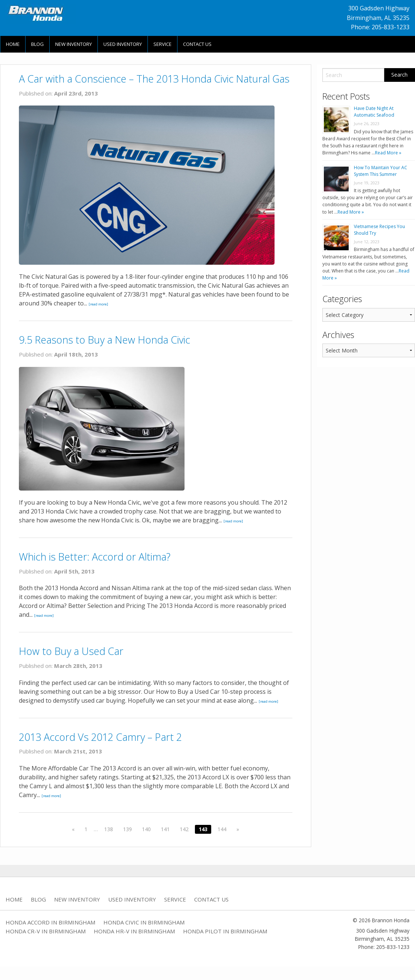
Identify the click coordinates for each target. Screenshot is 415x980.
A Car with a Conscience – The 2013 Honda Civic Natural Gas (154, 79)
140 (146, 829)
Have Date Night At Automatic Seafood (374, 112)
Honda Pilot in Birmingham (225, 931)
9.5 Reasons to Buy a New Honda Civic (104, 340)
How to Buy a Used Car (71, 651)
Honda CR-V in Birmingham (46, 931)
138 (109, 829)
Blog (37, 44)
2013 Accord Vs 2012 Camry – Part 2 (100, 737)
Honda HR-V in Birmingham (134, 931)
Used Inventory (123, 44)
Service (162, 44)
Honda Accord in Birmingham (50, 922)
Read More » (388, 153)
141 (165, 829)
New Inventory (74, 44)
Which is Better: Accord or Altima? (95, 557)
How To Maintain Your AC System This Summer (381, 171)
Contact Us (197, 44)
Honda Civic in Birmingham (144, 922)
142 (184, 829)
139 (127, 829)
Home (13, 44)
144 (222, 829)
